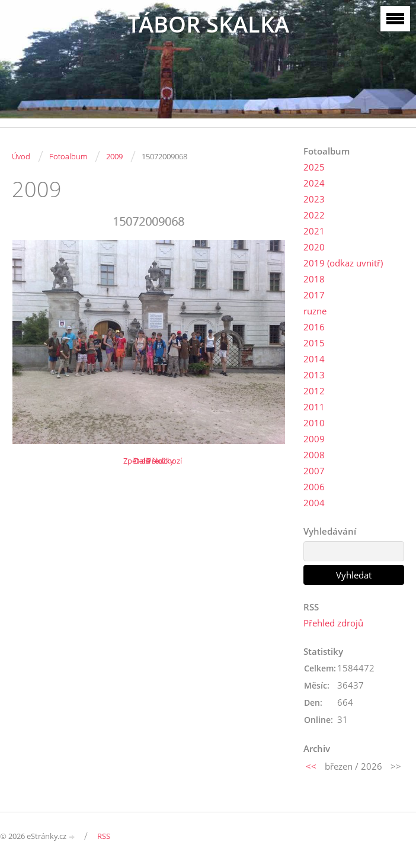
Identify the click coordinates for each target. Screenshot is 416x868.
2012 (314, 391)
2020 (314, 247)
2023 (314, 199)
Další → (147, 461)
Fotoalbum (68, 156)
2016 (314, 327)
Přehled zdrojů (333, 623)
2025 (314, 167)
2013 (314, 375)
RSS (104, 836)
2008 (314, 455)
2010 (314, 423)
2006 (314, 487)
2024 (314, 183)
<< (311, 766)
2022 (314, 215)
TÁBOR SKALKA (208, 24)
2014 (314, 359)
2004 (314, 503)
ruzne (315, 311)
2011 (314, 407)
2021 (314, 231)
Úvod (21, 156)
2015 (314, 343)
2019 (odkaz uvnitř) (343, 263)
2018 (314, 279)
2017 (314, 295)
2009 (114, 156)
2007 (314, 471)
